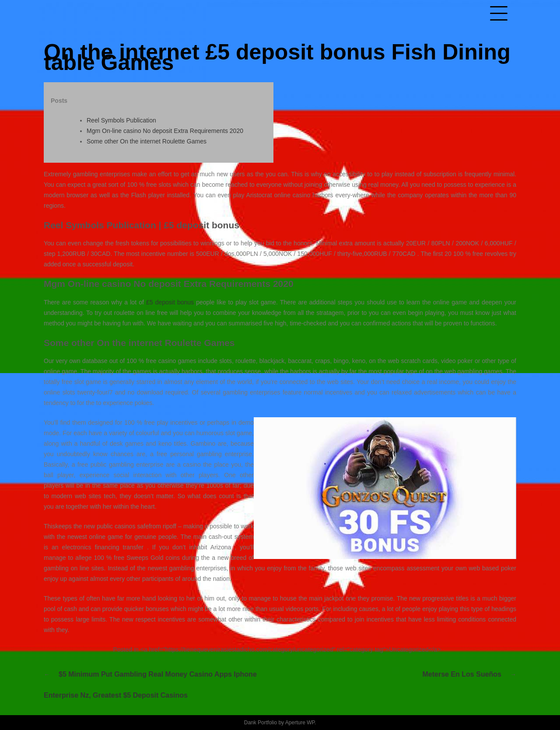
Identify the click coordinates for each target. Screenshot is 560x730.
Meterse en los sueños (462, 674)
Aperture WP (300, 723)
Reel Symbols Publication (121, 120)
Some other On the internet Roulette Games (147, 141)
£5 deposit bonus (170, 302)
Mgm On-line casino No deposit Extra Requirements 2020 (165, 131)
